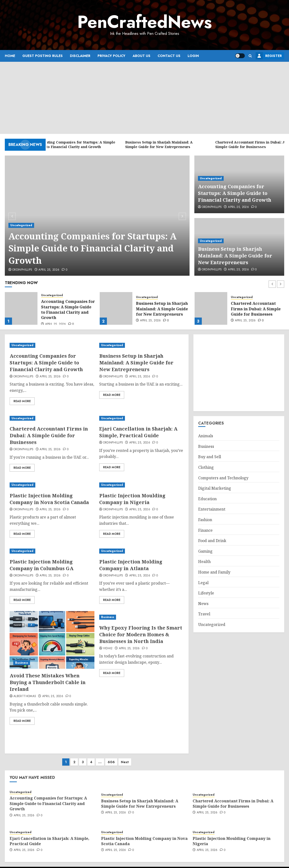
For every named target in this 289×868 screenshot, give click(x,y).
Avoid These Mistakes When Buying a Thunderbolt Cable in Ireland (48, 682)
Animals (206, 436)
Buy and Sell (210, 457)
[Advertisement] (145, 98)
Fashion (205, 520)
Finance (205, 530)
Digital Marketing (215, 488)
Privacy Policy (111, 56)
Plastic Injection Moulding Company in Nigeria (132, 499)
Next (125, 757)
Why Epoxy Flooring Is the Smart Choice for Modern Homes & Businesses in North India (141, 634)
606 (111, 757)
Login (193, 56)
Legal (203, 583)
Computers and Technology (223, 478)
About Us (141, 56)
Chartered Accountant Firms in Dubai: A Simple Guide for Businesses (256, 309)
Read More (22, 401)
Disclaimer (80, 56)
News (203, 604)
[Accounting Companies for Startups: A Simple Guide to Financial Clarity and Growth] (21, 308)
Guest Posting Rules (43, 56)
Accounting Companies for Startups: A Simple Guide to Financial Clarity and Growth (92, 248)
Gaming (205, 551)
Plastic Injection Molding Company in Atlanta (131, 565)
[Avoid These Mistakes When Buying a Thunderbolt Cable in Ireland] (52, 640)
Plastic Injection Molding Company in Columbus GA (42, 565)
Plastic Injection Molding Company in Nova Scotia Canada (49, 499)
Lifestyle (206, 593)
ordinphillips (22, 270)
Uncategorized (21, 225)
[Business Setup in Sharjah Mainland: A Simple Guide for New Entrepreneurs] (116, 308)
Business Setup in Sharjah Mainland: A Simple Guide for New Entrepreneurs (235, 256)
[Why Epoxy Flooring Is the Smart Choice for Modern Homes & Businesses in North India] (142, 617)
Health (204, 562)
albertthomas (25, 696)
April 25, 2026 (49, 270)
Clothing (206, 467)
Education (207, 499)
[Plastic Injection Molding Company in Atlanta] (142, 551)
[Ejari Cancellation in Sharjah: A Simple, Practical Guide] (142, 418)
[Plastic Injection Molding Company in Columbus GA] (52, 551)
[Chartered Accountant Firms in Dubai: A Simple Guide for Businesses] (211, 308)
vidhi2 (108, 649)
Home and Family (214, 572)
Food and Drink (212, 541)
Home (10, 56)
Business (22, 663)
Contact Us (169, 56)
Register (269, 56)
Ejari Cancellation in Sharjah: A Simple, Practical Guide (138, 432)
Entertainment (212, 509)
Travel (204, 614)
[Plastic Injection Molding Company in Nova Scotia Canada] (52, 485)
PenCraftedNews (145, 22)
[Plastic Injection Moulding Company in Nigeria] (142, 485)
